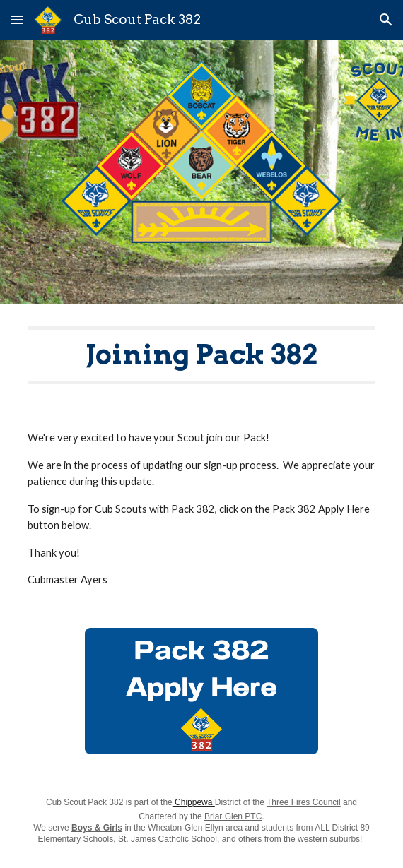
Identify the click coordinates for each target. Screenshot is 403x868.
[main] (201, 355)
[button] (17, 19)
